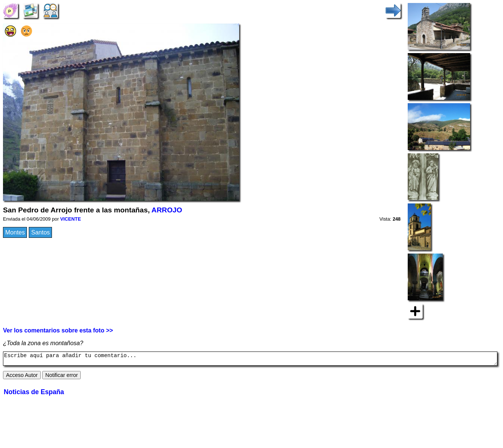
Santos (40, 232)
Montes (15, 232)
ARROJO (167, 210)
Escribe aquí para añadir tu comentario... (250, 360)
